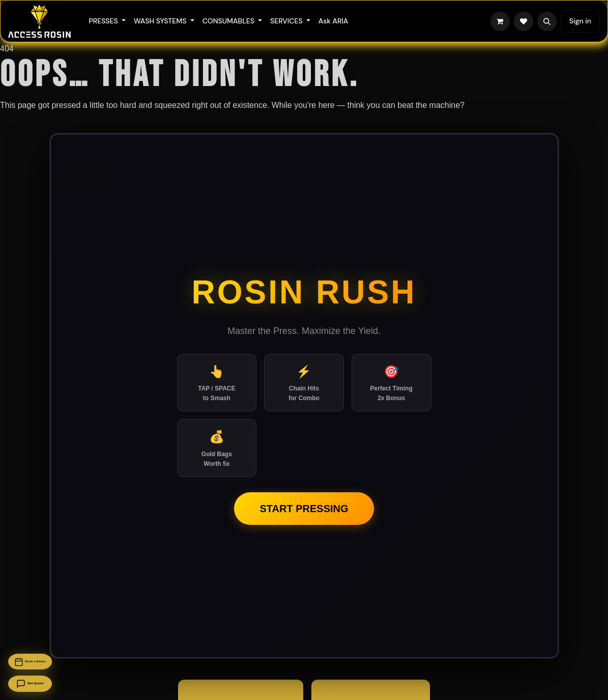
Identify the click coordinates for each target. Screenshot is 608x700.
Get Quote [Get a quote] (53, 678)
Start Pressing (304, 509)
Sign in (580, 21)
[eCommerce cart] (500, 21)
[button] (547, 21)
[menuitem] (107, 21)
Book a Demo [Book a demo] (53, 644)
